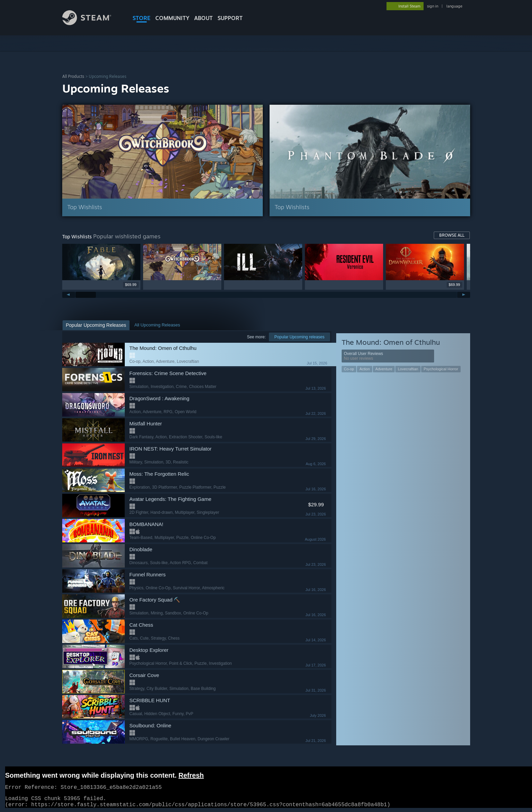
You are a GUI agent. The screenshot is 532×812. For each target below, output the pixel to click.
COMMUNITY (172, 18)
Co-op (349, 369)
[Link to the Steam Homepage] (87, 23)
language (454, 6)
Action (365, 369)
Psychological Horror (441, 369)
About (203, 18)
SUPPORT (230, 18)
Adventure (384, 369)
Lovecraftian (408, 369)
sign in (433, 6)
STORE (142, 18)
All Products (73, 76)
